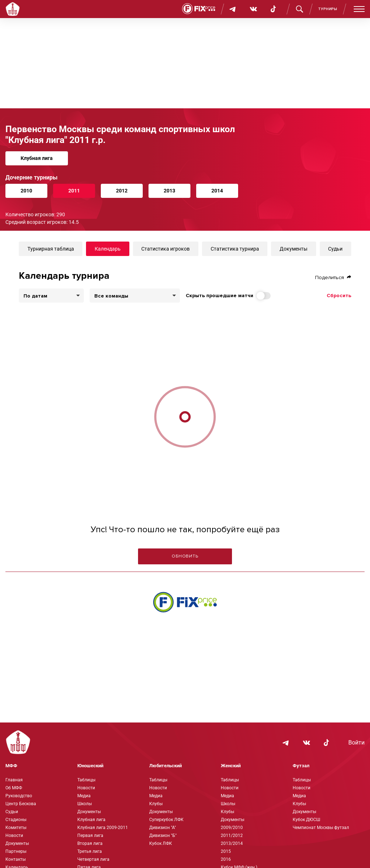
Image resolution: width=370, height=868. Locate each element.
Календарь (108, 249)
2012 (122, 191)
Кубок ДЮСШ (306, 820)
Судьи (335, 249)
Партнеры (16, 851)
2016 (226, 859)
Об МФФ (14, 788)
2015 (226, 851)
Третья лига (90, 851)
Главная (14, 780)
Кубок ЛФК (161, 843)
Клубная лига (37, 158)
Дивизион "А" (163, 828)
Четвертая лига (93, 859)
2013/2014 (232, 843)
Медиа (84, 796)
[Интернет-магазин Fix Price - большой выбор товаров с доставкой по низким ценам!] (185, 602)
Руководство (19, 796)
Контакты (16, 859)
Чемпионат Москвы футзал (321, 828)
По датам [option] (35, 296)
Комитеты (16, 828)
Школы (85, 804)
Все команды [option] (111, 296)
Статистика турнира (235, 249)
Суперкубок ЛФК (166, 820)
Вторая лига (90, 843)
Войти (356, 743)
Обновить (185, 556)
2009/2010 (232, 828)
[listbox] (51, 296)
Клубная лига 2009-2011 (103, 828)
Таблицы (86, 780)
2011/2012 (232, 836)
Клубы (156, 804)
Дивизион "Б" (163, 836)
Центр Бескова (21, 804)
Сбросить (339, 296)
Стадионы (16, 820)
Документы (294, 249)
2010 (26, 191)
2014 (217, 191)
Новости (14, 836)
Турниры (328, 9)
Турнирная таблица (51, 249)
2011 (74, 191)
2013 (169, 191)
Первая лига (90, 836)
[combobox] (135, 296)
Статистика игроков (165, 249)
